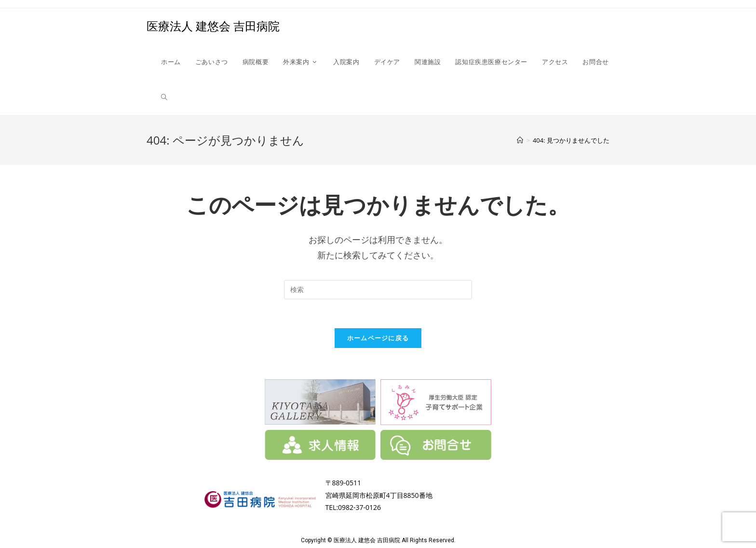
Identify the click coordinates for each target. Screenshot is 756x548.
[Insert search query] (378, 290)
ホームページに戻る (378, 338)
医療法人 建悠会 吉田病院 (213, 26)
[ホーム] (520, 140)
